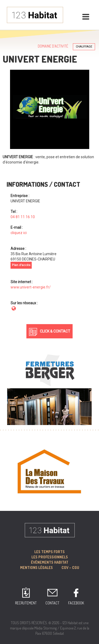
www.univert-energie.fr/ (31, 287)
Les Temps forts (49, 552)
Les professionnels (50, 557)
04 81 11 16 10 (23, 217)
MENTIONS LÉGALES (36, 568)
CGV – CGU (70, 568)
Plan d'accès (21, 265)
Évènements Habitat (50, 562)
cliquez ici (19, 233)
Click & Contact (55, 331)
